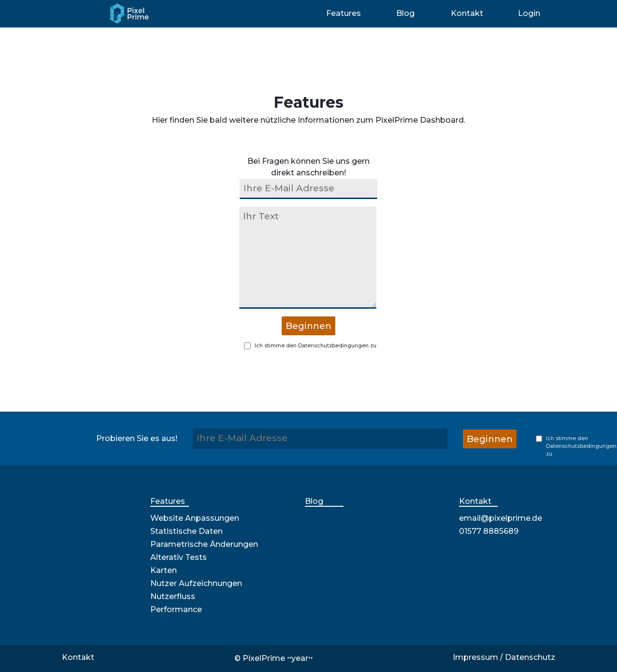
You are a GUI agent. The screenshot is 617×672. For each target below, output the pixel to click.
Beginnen (308, 326)
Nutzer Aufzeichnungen (196, 583)
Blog (314, 501)
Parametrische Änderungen (204, 544)
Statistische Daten (187, 531)
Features (168, 501)
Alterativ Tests (179, 557)
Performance (176, 609)
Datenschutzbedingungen (333, 346)
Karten (164, 570)
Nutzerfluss (173, 596)
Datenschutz (530, 657)
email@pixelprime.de (501, 518)
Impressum (475, 657)
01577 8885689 (489, 531)
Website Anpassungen (195, 518)
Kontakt (475, 501)
